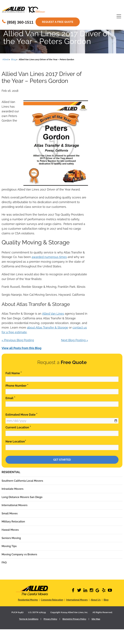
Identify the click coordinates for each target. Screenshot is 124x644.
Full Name (14, 373)
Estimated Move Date (21, 414)
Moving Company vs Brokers (19, 554)
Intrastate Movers (13, 489)
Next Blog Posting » (75, 340)
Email (10, 398)
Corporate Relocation (52, 600)
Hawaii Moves (10, 530)
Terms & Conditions (29, 619)
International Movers (15, 505)
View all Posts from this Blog (21, 348)
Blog (106, 600)
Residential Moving (28, 600)
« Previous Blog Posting (18, 340)
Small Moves (10, 513)
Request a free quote (58, 22)
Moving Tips (9, 546)
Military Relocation (13, 522)
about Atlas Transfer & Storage (48, 328)
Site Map (96, 619)
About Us (96, 600)
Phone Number (17, 385)
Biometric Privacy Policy (74, 619)
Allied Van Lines (53, 314)
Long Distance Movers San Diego (22, 497)
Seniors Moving (11, 538)
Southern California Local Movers (22, 481)
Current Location (18, 427)
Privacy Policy (50, 619)
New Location (16, 441)
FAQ (4, 563)
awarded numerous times (49, 257)
